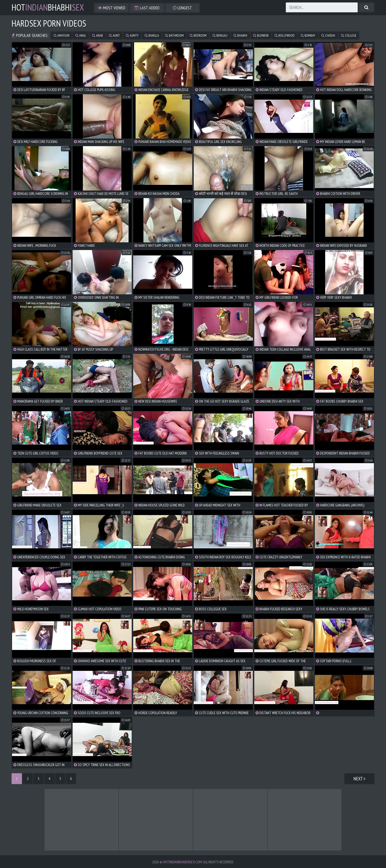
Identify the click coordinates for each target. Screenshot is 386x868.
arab (97, 35)
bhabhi (240, 35)
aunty (132, 35)
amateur (61, 35)
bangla (152, 35)
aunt (114, 35)
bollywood (285, 35)
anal (81, 35)
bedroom (198, 35)
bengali (220, 35)
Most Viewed (112, 8)
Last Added (147, 8)
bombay (308, 35)
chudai (328, 35)
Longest (182, 8)
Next (359, 779)
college (349, 35)
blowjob (261, 35)
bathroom (174, 35)
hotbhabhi (48, 7)
